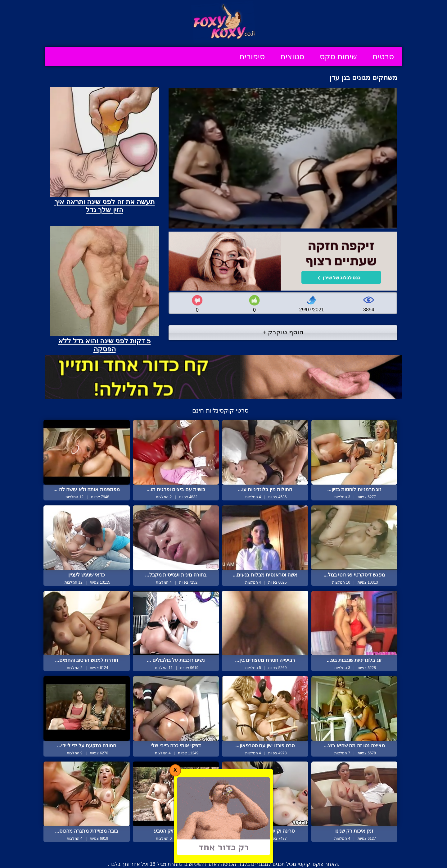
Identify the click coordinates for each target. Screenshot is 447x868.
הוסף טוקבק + (283, 332)
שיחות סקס (338, 57)
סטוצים (292, 57)
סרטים (383, 57)
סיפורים (252, 57)
